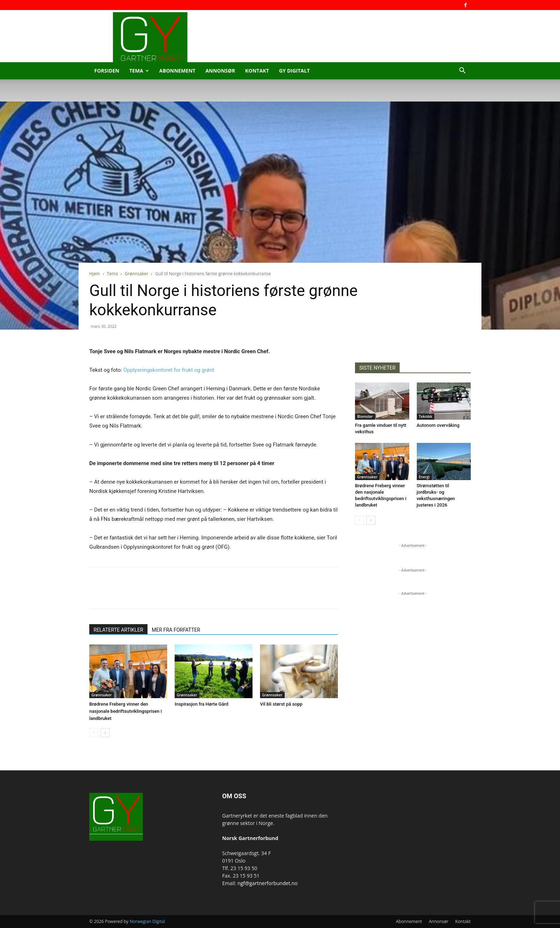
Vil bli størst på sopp (281, 704)
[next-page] (105, 733)
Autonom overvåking (438, 425)
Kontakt (257, 71)
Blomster (365, 416)
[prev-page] (94, 733)
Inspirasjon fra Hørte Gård (201, 704)
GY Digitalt (294, 71)
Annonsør (220, 71)
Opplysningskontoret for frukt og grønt (169, 370)
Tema (139, 71)
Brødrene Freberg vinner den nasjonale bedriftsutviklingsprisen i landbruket (126, 711)
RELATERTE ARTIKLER (118, 630)
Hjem (95, 274)
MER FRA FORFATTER (176, 630)
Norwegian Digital (147, 921)
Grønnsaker (136, 274)
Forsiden (107, 71)
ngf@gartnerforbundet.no (267, 883)
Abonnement (177, 71)
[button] (462, 71)
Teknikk (426, 416)
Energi (424, 477)
